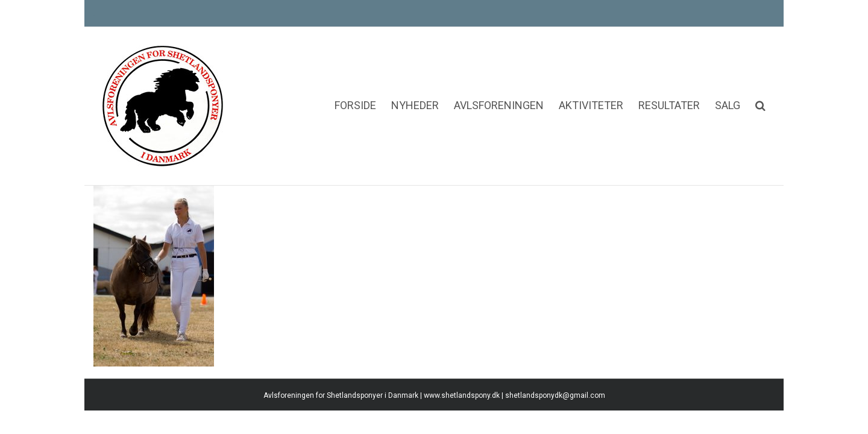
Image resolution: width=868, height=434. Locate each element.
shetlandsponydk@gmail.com (555, 403)
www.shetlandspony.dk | (464, 403)
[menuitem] (297, 69)
